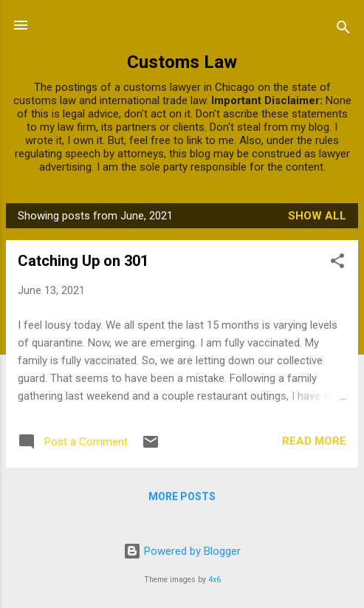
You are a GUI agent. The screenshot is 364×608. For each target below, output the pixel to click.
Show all (317, 216)
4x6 (214, 580)
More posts (182, 496)
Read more (314, 441)
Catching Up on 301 (83, 261)
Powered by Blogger (182, 551)
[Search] (343, 30)
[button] (337, 263)
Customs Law (182, 62)
